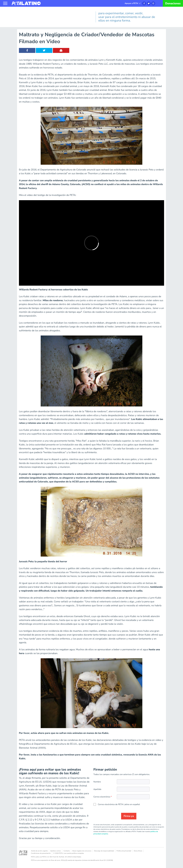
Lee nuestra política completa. (74, 853)
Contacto (67, 851)
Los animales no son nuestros (34, 11)
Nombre (97, 782)
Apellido (97, 789)
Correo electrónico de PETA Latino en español (119, 804)
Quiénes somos (56, 851)
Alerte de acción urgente (39, 851)
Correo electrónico (102, 797)
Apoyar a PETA (131, 3)
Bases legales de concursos (82, 851)
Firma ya (129, 816)
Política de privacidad (124, 851)
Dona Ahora (138, 851)
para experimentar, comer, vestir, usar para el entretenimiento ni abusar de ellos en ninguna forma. (127, 17)
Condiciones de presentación (41, 853)
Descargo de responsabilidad (104, 851)
